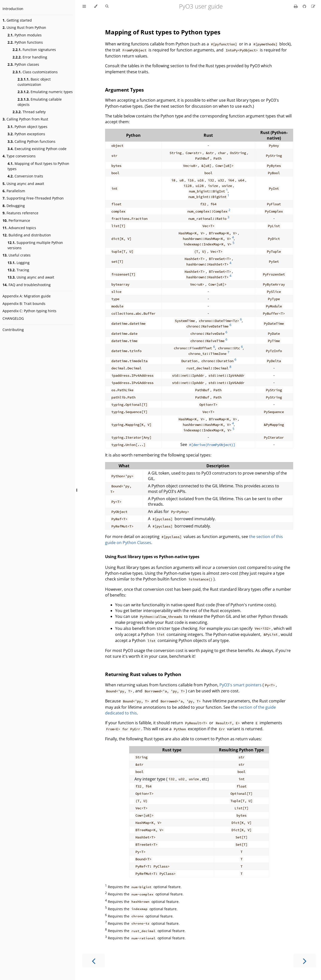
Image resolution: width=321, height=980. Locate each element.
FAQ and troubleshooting (27, 285)
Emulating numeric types (45, 92)
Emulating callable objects (40, 102)
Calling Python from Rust (25, 119)
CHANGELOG (13, 318)
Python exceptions (26, 134)
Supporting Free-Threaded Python (33, 198)
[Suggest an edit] (313, 6)
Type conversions (19, 156)
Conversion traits (25, 176)
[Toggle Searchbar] (107, 6)
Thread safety (29, 112)
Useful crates (17, 255)
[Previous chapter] (94, 961)
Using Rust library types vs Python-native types (152, 557)
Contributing (13, 330)
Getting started (17, 20)
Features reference (20, 213)
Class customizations (35, 72)
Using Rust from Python (24, 27)
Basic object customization (34, 82)
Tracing (18, 270)
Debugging (14, 206)
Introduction (13, 9)
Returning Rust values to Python (143, 674)
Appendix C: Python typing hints (29, 311)
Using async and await (23, 184)
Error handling (30, 57)
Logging (19, 263)
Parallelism (14, 191)
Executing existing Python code (37, 149)
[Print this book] (296, 6)
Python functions (25, 42)
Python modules (25, 35)
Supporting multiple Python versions (35, 245)
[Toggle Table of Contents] (84, 6)
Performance (16, 220)
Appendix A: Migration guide (27, 296)
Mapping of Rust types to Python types (38, 166)
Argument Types (124, 90)
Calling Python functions (31, 141)
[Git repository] (305, 6)
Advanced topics (19, 228)
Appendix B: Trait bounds (24, 304)
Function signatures (34, 50)
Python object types (27, 127)
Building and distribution (27, 235)
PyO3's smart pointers (240, 685)
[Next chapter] (305, 961)
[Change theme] (96, 6)
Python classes (23, 64)
